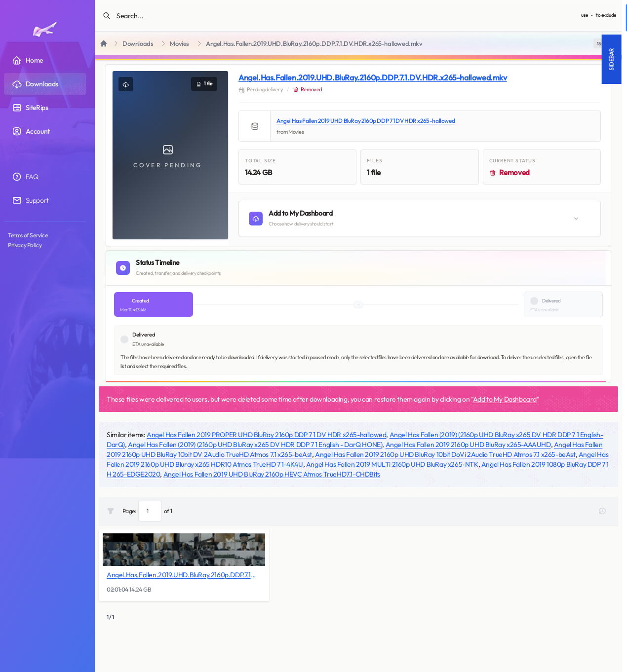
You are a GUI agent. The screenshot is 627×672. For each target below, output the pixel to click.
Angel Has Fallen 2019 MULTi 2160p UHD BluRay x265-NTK (392, 464)
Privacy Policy (25, 245)
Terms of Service (28, 235)
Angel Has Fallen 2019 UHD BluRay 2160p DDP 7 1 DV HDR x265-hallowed (366, 121)
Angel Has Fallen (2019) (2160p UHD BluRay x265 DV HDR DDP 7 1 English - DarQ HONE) (255, 445)
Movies (179, 44)
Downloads (138, 44)
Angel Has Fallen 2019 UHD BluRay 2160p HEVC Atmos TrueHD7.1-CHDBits (272, 474)
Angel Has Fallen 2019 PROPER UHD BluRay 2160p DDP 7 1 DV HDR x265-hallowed (266, 435)
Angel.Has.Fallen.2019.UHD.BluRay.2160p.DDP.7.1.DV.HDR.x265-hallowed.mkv (373, 77)
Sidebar (434, 59)
